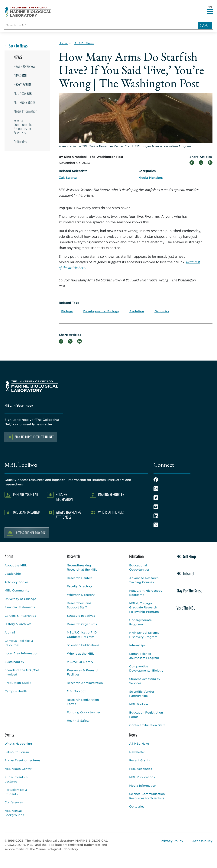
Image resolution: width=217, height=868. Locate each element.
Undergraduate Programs (140, 622)
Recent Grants (23, 84)
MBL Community (17, 590)
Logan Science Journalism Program (144, 656)
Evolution (137, 311)
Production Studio (18, 683)
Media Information (26, 111)
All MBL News (139, 743)
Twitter (156, 525)
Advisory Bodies (16, 582)
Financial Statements (20, 607)
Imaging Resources (111, 494)
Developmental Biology (101, 311)
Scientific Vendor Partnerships (142, 694)
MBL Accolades (23, 93)
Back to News (18, 46)
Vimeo (156, 498)
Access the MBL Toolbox (31, 533)
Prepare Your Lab (26, 494)
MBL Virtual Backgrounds (14, 813)
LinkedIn (156, 516)
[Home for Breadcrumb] (63, 43)
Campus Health (16, 691)
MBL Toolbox (76, 691)
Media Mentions (151, 177)
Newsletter (21, 75)
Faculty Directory (79, 586)
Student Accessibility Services (145, 681)
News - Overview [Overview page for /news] (24, 66)
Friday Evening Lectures (22, 760)
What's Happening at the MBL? (68, 515)
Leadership (13, 573)
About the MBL (16, 565)
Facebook (156, 480)
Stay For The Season (190, 591)
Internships (137, 645)
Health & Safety (78, 720)
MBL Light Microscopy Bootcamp (146, 593)
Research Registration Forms (83, 702)
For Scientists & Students (16, 792)
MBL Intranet (185, 574)
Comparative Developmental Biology (146, 668)
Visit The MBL (186, 608)
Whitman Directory (81, 595)
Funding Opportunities (84, 712)
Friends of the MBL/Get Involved (22, 672)
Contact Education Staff (147, 725)
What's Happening (18, 743)
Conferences (14, 802)
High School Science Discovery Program (144, 635)
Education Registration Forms (146, 714)
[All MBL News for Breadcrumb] (84, 43)
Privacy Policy (172, 841)
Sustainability (14, 662)
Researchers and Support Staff (79, 605)
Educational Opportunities (139, 567)
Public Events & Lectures (16, 779)
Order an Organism (27, 512)
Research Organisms (82, 624)
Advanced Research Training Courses (144, 580)
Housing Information (64, 497)
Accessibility (202, 841)
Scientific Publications (83, 645)
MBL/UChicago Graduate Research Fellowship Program (144, 607)
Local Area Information (21, 653)
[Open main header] (210, 12)
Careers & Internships (20, 615)
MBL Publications (25, 102)
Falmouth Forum (17, 752)
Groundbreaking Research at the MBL (82, 567)
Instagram (156, 489)
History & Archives (18, 624)
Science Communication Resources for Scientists (24, 127)
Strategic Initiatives (81, 615)
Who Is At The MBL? (111, 512)
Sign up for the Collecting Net (34, 437)
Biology (67, 311)
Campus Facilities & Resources (19, 643)
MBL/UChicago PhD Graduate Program (82, 634)
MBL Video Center (18, 769)
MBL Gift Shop (186, 556)
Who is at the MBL (80, 653)
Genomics (162, 311)
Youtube (156, 507)
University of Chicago (20, 599)
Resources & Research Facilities (83, 672)
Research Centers (80, 578)
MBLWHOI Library (80, 662)
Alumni (10, 632)
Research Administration (85, 683)
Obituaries (20, 142)
